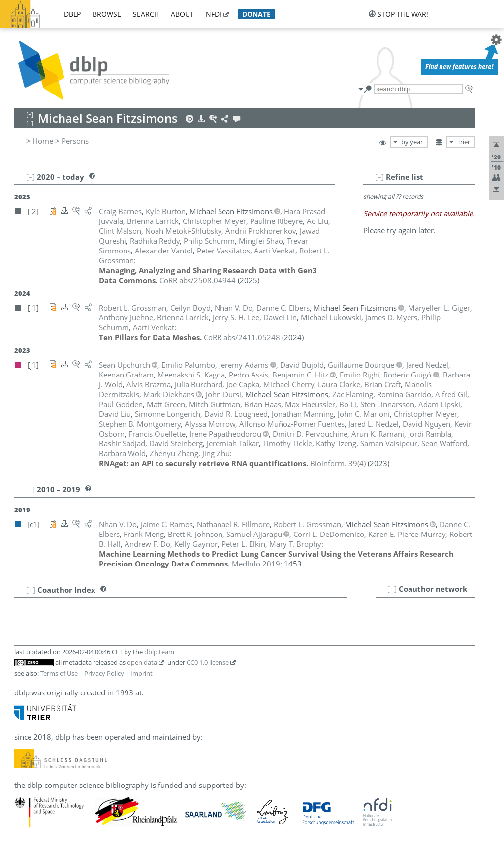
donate (256, 14)
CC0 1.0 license (208, 662)
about (182, 14)
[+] (392, 589)
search (146, 14)
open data (142, 662)
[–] (379, 177)
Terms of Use (59, 673)
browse (107, 14)
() (338, 463)
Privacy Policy (104, 673)
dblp (72, 14)
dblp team (159, 652)
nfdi (214, 14)
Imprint (142, 673)
